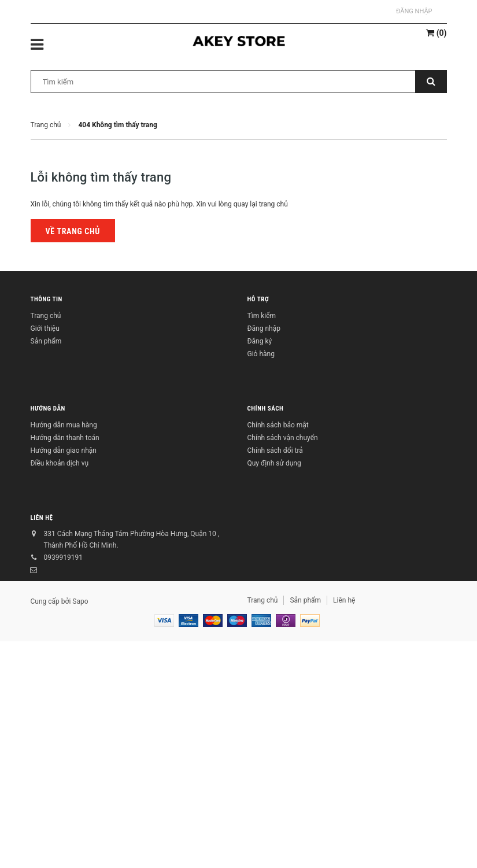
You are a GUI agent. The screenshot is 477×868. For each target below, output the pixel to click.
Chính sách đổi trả (275, 450)
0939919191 (63, 557)
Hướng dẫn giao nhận (64, 450)
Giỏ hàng (261, 354)
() (436, 33)
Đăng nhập (414, 11)
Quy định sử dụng (274, 463)
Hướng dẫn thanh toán (65, 438)
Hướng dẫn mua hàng (64, 425)
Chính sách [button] (266, 409)
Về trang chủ (73, 231)
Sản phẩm (46, 341)
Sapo (80, 601)
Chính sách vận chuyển (283, 438)
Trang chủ (46, 316)
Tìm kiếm (262, 316)
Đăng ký (260, 341)
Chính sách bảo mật (278, 425)
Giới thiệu (45, 328)
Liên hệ (42, 518)
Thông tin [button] (47, 299)
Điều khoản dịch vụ (60, 463)
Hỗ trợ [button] (258, 299)
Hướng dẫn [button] (48, 409)
